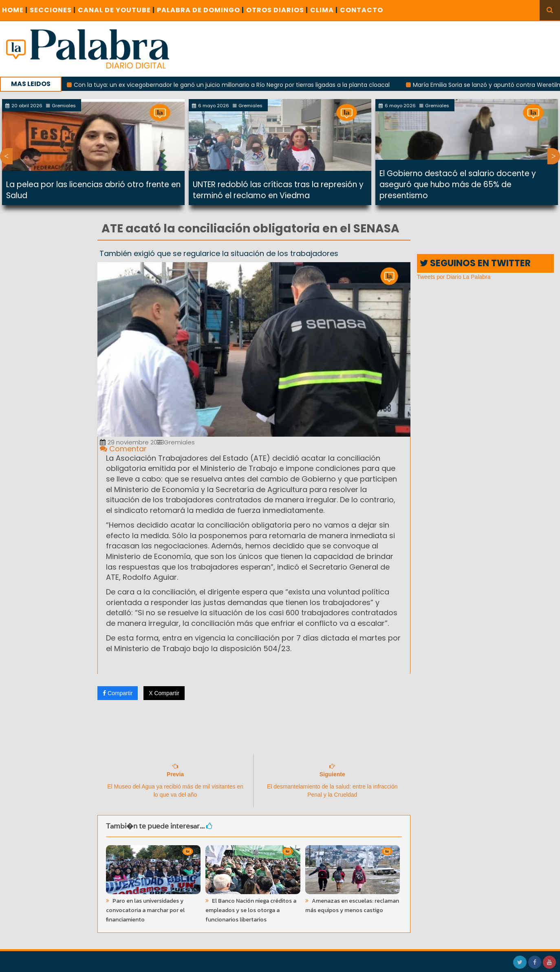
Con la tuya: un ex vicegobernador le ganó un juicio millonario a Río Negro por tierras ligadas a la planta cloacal (239, 85)
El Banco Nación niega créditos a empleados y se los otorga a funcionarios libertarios (251, 910)
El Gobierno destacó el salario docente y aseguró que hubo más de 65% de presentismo (458, 184)
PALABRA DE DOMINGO (201, 10)
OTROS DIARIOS (277, 10)
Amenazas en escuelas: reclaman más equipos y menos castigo (352, 906)
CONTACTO (362, 10)
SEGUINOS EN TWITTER (475, 263)
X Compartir (164, 693)
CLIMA (324, 10)
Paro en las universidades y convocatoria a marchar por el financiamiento (145, 910)
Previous (6, 156)
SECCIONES (53, 10)
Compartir (118, 693)
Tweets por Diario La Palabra (454, 277)
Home (15, 10)
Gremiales (176, 442)
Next (554, 156)
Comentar (123, 449)
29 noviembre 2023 (132, 442)
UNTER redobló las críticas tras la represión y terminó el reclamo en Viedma (278, 190)
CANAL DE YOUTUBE (116, 10)
